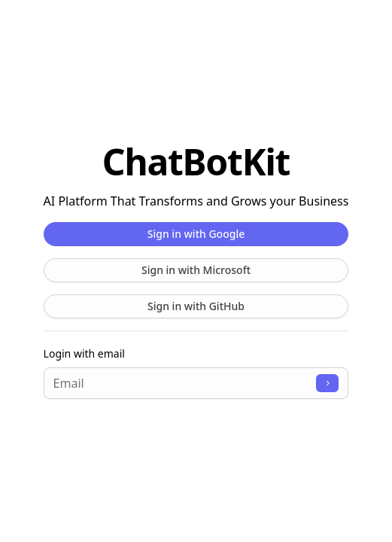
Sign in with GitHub (196, 306)
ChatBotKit (196, 161)
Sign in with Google (196, 234)
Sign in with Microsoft (196, 270)
